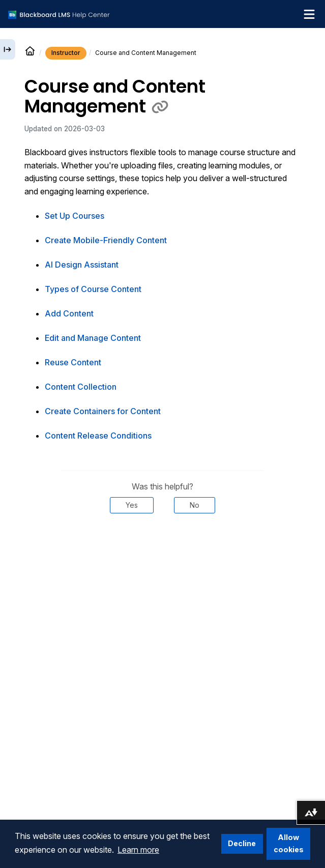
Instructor (66, 53)
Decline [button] (242, 843)
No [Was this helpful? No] (195, 505)
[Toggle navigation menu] (309, 14)
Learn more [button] (138, 850)
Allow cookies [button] (289, 843)
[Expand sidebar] (8, 49)
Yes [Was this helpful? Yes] (132, 505)
